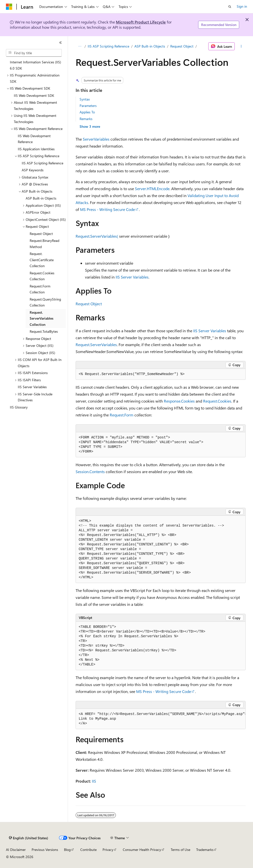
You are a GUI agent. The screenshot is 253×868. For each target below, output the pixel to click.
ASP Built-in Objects (150, 46)
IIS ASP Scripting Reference (108, 46)
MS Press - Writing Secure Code (107, 209)
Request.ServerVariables (96, 345)
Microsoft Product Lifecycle (141, 22)
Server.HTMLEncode (152, 189)
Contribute (88, 850)
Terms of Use (180, 850)
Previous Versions (45, 850)
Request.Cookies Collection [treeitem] (42, 276)
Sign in (242, 6)
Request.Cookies (217, 401)
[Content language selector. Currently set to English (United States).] (29, 838)
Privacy (108, 850)
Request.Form (122, 415)
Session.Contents (90, 472)
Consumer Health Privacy (142, 850)
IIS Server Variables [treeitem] (32, 387)
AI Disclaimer (16, 850)
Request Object (182, 46)
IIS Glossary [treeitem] (19, 407)
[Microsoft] (9, 7)
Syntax (85, 99)
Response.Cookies (179, 401)
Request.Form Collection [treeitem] (40, 289)
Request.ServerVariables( (97, 236)
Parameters (88, 106)
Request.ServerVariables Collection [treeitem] (42, 318)
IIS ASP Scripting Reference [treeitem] (42, 163)
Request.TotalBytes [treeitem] (44, 331)
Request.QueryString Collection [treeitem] (45, 302)
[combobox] (34, 53)
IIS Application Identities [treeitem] (36, 149)
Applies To (87, 112)
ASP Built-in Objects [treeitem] (41, 198)
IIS (94, 781)
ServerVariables (96, 139)
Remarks (86, 119)
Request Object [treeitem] (41, 234)
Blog (67, 850)
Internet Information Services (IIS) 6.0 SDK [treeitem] (35, 65)
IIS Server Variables (132, 277)
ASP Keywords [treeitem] (33, 170)
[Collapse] (61, 43)
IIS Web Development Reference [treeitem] (34, 139)
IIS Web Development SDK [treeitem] (34, 95)
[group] (161, 719)
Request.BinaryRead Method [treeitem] (44, 244)
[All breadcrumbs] (80, 46)
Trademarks (205, 850)
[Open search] (230, 7)
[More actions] (241, 46)
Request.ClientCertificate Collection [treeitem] (42, 260)
